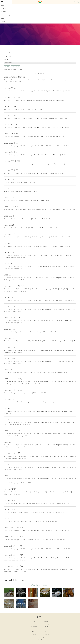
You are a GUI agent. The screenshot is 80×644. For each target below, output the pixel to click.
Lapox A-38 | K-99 (11, 143)
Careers (34, 629)
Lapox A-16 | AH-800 (12, 97)
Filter (7, 67)
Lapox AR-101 (10, 519)
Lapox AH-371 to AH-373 (14, 286)
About (34, 622)
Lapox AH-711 (10, 408)
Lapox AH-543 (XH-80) (13, 379)
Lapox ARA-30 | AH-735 (13, 546)
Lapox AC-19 (9, 216)
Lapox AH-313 (10, 234)
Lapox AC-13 (9, 198)
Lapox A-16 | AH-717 (12, 88)
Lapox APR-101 (10, 489)
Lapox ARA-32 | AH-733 (13, 566)
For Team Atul (46, 634)
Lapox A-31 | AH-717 (12, 125)
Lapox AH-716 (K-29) (12, 453)
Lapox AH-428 (10, 347)
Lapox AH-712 (10, 420)
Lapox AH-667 (10, 399)
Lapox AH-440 (10, 359)
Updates (34, 634)
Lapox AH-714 (10, 442)
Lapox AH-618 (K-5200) (13, 390)
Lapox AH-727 (10, 476)
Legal (46, 632)
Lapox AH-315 (10, 243)
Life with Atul (34, 627)
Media (34, 632)
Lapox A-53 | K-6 (10, 152)
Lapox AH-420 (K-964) (13, 318)
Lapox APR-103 (10, 510)
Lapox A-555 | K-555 (12, 161)
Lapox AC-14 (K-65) (12, 207)
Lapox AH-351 (10, 275)
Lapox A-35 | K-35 (11, 134)
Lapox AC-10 (9, 179)
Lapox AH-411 (10, 297)
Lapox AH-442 (10, 370)
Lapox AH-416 (10, 307)
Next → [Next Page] (24, 580)
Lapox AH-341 (10, 253)
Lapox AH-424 (10, 338)
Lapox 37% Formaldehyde (14, 77)
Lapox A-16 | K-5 (10, 107)
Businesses (46, 622)
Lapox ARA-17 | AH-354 (13, 537)
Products (34, 624)
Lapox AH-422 (10, 329)
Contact (46, 627)
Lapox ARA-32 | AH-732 (13, 555)
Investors (46, 629)
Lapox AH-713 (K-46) (12, 431)
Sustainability (46, 624)
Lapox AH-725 (10, 465)
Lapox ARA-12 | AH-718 (13, 528)
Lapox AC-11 (9, 189)
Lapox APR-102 (10, 500)
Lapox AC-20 (9, 225)
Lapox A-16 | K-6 (10, 116)
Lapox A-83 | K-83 (11, 170)
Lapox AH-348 (10, 264)
